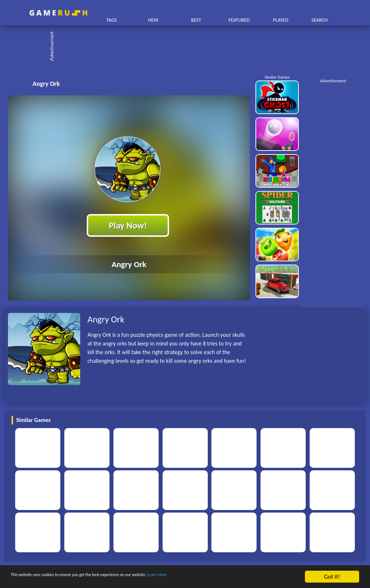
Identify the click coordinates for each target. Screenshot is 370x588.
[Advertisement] (189, 47)
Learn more (226, 577)
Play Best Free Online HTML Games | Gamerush (58, 13)
